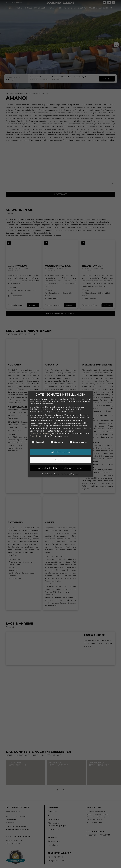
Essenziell (38, 438)
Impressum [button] (75, 470)
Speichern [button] (60, 456)
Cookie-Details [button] (47, 470)
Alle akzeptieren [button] (60, 448)
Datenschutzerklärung (41, 430)
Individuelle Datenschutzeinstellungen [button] (60, 464)
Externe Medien (78, 438)
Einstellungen (36, 432)
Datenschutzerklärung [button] (62, 470)
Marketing (57, 438)
